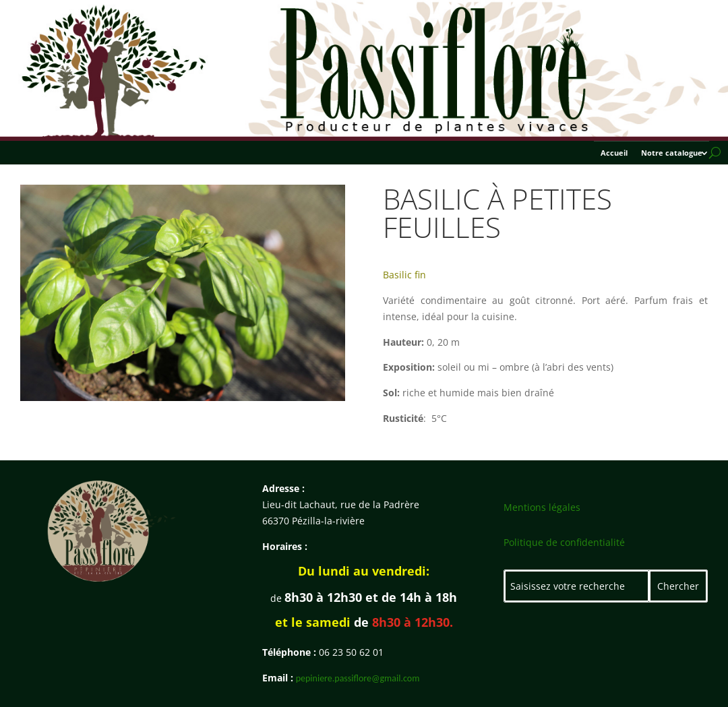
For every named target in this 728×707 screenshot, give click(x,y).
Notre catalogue (672, 153)
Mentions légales (542, 507)
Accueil (614, 153)
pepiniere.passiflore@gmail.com (358, 678)
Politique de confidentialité (564, 542)
